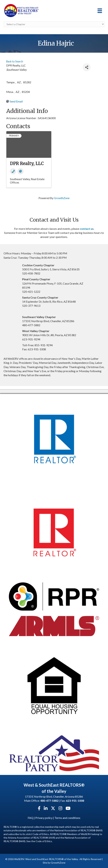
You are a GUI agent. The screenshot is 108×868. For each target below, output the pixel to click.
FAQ (31, 818)
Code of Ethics (44, 841)
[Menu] (100, 11)
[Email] (20, 171)
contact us (87, 229)
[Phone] (13, 171)
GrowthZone (62, 198)
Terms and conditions (67, 818)
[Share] (87, 67)
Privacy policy (44, 818)
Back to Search (15, 61)
